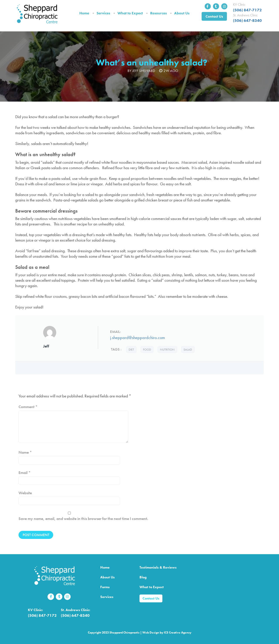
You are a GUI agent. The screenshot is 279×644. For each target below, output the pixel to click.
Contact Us (214, 16)
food (147, 349)
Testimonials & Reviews (158, 567)
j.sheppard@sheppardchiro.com (138, 337)
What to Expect (130, 13)
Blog (143, 577)
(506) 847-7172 (247, 10)
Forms (105, 587)
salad (188, 349)
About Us (182, 13)
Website (25, 493)
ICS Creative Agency (178, 632)
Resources (158, 13)
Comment (28, 407)
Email (25, 473)
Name (25, 452)
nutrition (167, 349)
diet (131, 349)
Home (84, 13)
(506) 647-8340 (247, 20)
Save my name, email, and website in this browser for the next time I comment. (83, 519)
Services (103, 13)
